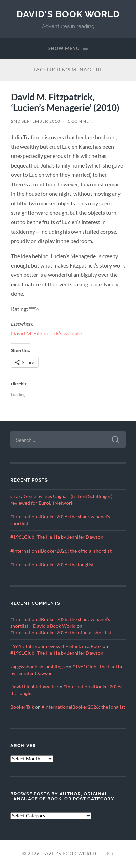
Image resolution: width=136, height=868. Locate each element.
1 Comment (81, 121)
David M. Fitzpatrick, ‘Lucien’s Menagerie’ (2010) (65, 102)
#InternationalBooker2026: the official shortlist (61, 551)
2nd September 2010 (36, 121)
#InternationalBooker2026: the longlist (52, 565)
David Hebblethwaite (33, 687)
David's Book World (68, 14)
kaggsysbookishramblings (38, 667)
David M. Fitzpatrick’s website (46, 333)
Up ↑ (108, 854)
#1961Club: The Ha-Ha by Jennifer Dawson (57, 537)
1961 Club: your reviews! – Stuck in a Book (56, 646)
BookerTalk (22, 707)
